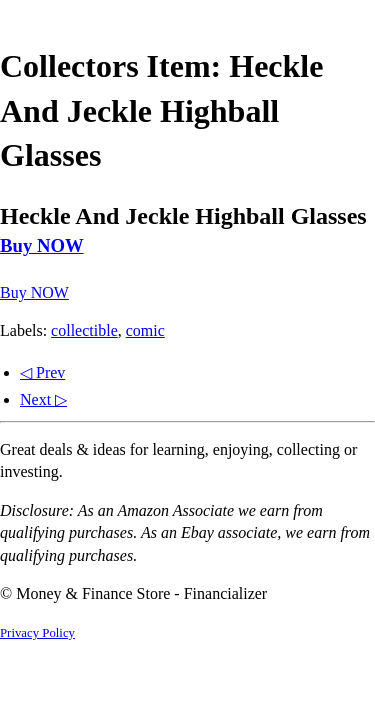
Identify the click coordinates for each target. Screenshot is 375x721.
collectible (84, 330)
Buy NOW (42, 245)
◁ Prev (42, 372)
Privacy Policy (37, 633)
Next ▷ (43, 399)
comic (145, 330)
